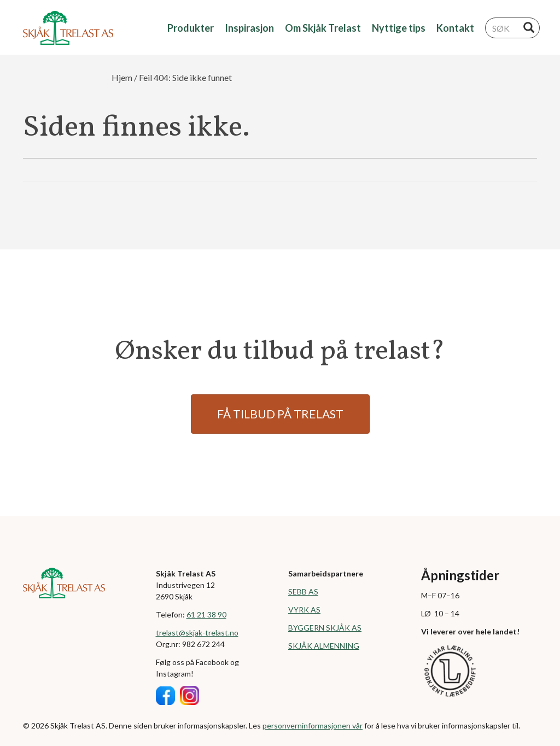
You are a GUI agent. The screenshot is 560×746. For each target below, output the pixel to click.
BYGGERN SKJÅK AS (325, 628)
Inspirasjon (249, 28)
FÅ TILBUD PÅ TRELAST (280, 414)
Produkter (191, 28)
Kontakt (455, 28)
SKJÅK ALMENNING (324, 646)
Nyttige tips (399, 28)
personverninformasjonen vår (313, 725)
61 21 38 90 (206, 614)
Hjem (122, 77)
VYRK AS (304, 610)
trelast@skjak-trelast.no (197, 633)
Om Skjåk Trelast (323, 28)
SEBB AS (303, 591)
